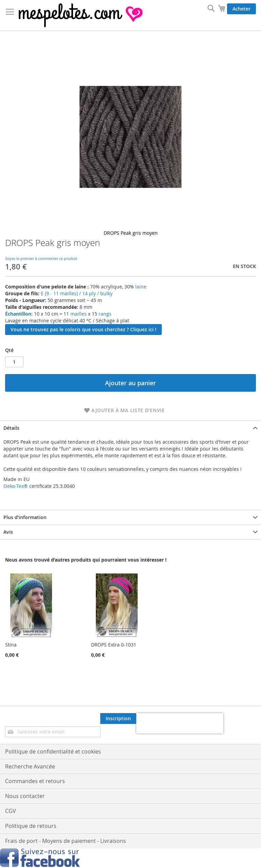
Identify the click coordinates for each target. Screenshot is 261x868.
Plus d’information (25, 517)
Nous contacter (25, 796)
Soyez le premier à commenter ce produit (41, 258)
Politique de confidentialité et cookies (53, 751)
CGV (11, 811)
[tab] (130, 428)
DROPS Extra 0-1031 (114, 645)
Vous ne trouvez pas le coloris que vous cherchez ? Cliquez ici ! (83, 329)
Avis (8, 532)
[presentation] (180, 723)
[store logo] (81, 15)
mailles (78, 314)
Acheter (241, 9)
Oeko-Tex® (16, 486)
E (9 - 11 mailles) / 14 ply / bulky (77, 293)
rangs (104, 314)
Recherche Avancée (30, 766)
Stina (11, 645)
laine (140, 287)
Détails (11, 428)
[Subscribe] (118, 719)
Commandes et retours (35, 781)
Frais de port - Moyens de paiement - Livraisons (66, 841)
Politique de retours (31, 826)
